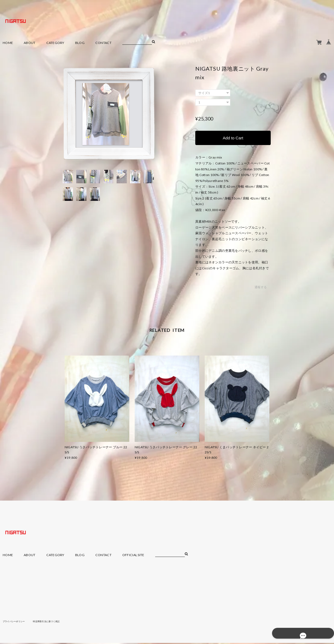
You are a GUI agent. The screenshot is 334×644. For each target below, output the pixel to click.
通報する (261, 288)
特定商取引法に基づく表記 (55, 622)
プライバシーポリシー (17, 622)
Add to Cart (233, 138)
